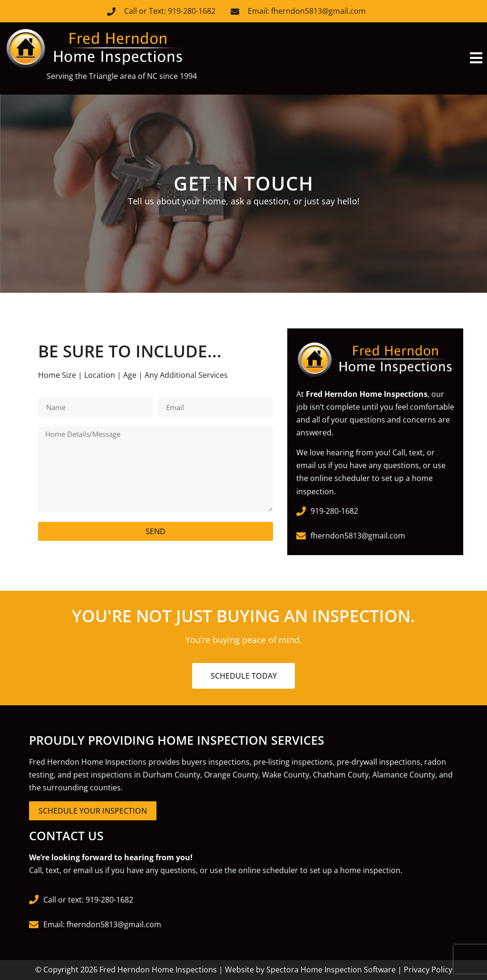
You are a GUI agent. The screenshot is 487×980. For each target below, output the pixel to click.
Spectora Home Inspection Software (331, 970)
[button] (365, 58)
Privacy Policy (428, 970)
